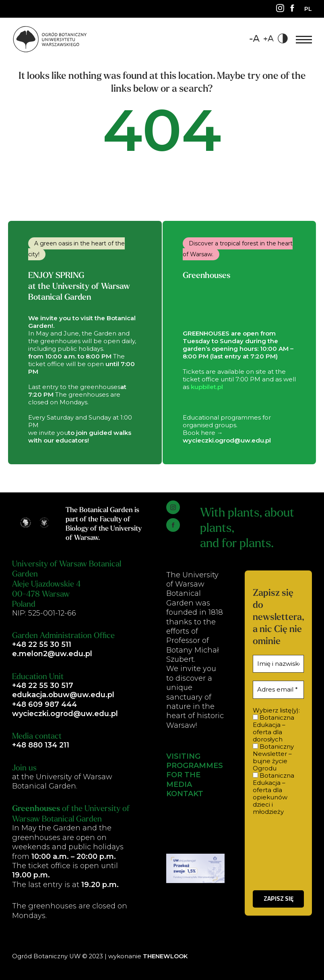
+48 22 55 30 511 (42, 644)
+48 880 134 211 (41, 745)
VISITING (183, 756)
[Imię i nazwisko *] (278, 664)
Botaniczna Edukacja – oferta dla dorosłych (273, 729)
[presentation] (278, 852)
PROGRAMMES (195, 766)
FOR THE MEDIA (183, 780)
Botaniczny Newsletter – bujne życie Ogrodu (273, 758)
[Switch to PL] (308, 9)
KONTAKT (185, 794)
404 (162, 140)
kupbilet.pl (207, 387)
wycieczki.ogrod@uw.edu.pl (65, 714)
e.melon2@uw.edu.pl (52, 654)
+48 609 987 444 (44, 704)
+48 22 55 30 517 (43, 686)
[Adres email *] (278, 690)
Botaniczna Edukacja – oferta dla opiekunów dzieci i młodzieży (273, 794)
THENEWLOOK (166, 956)
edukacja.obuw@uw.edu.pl (63, 695)
